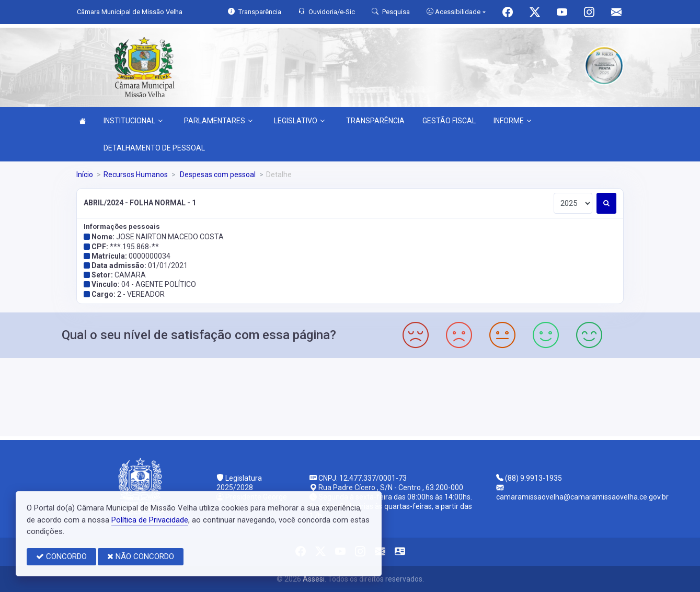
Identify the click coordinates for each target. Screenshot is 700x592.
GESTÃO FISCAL (449, 121)
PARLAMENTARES (218, 121)
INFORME (512, 121)
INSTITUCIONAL (133, 121)
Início (85, 175)
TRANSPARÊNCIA (375, 121)
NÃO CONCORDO (141, 556)
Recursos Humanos (136, 175)
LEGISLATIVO (299, 121)
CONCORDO (61, 556)
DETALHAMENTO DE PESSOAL (154, 148)
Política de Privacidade (150, 520)
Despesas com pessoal (217, 175)
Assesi (314, 579)
